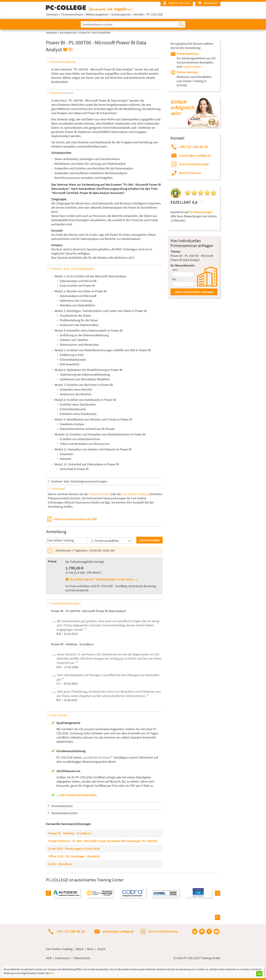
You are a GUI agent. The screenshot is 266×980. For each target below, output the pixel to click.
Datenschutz (82, 958)
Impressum (63, 958)
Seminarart (58, 488)
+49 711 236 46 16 (193, 147)
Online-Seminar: (188, 72)
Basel (80, 949)
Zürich (101, 949)
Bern (90, 949)
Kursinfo (62, 93)
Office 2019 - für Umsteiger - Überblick (74, 856)
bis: (174, 279)
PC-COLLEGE (155, 14)
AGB (49, 958)
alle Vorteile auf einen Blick (78, 795)
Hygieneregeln (192, 67)
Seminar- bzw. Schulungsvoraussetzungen (79, 481)
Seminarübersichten (64, 813)
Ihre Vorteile (59, 715)
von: (175, 270)
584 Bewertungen (201, 212)
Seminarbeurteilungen (66, 603)
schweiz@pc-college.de (195, 155)
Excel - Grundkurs (60, 864)
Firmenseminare (72, 14)
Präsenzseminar (99, 494)
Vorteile (139, 14)
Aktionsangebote (97, 14)
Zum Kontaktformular (194, 164)
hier (107, 502)
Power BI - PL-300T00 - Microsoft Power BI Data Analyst (88, 611)
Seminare (52, 14)
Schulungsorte (121, 14)
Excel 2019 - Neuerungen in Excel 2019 (74, 849)
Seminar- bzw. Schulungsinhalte (72, 269)
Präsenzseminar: (188, 54)
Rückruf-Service (190, 173)
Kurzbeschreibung (63, 62)
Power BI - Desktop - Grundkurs (73, 644)
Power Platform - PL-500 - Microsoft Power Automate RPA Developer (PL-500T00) (103, 841)
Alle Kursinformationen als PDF (76, 519)
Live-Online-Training (135, 494)
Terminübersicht (62, 806)
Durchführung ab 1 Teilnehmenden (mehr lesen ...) (104, 579)
